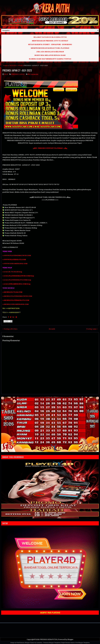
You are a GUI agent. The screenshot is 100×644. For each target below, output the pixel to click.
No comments (33, 74)
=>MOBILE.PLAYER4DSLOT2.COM (16, 300)
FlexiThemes (20, 643)
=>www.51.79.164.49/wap (12, 272)
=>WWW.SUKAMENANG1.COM (15, 264)
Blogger (70, 639)
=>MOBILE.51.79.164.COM (12, 292)
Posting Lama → (92, 329)
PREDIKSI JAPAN (16, 65)
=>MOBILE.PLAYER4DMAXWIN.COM (17, 296)
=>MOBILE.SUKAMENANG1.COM (16, 304)
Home (5, 65)
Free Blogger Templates (83, 643)
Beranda (52, 329)
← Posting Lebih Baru (10, 329)
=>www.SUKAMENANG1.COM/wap (16, 284)
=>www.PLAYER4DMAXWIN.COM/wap (18, 276)
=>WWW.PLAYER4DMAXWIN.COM (17, 255)
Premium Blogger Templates (52, 643)
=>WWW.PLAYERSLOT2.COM (14, 259)
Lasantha (39, 643)
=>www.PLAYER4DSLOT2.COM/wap (17, 280)
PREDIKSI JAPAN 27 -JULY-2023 (17, 70)
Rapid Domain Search (68, 643)
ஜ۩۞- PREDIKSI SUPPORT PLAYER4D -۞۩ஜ (50, 148)
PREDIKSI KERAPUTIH (48, 639)
